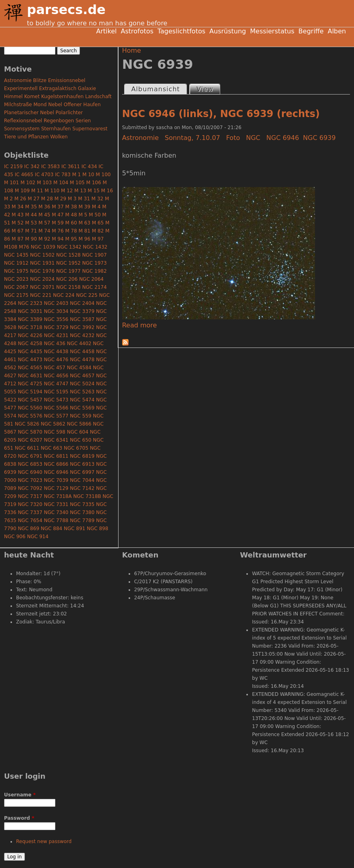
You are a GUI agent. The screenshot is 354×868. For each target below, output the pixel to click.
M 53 (31, 223)
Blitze (40, 80)
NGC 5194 (30, 392)
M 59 (58, 223)
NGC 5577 (56, 416)
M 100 (103, 175)
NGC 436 (54, 343)
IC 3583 (51, 167)
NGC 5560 (30, 408)
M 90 (31, 239)
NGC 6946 (283, 138)
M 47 (58, 215)
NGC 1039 (43, 247)
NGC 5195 (56, 392)
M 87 (17, 239)
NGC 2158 (69, 287)
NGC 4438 (56, 352)
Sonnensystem (22, 129)
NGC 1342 (69, 247)
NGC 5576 (30, 416)
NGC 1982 (95, 271)
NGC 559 (81, 416)
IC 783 (63, 175)
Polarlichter (69, 113)
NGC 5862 (53, 424)
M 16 (107, 191)
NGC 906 (15, 537)
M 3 (72, 199)
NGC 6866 (56, 464)
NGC (253, 138)
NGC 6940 (30, 472)
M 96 (84, 239)
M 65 (98, 223)
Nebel (55, 105)
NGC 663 (52, 448)
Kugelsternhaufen (63, 97)
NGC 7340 (56, 512)
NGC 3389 (30, 319)
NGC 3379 (82, 311)
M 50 (95, 215)
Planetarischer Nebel (29, 113)
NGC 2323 (30, 303)
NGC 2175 (16, 295)
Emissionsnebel (67, 80)
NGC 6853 (30, 464)
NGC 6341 (56, 440)
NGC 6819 (82, 456)
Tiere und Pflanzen (26, 137)
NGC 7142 (82, 488)
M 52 (17, 223)
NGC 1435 (16, 255)
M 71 (31, 231)
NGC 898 (97, 529)
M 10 (88, 175)
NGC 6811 (56, 456)
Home (132, 50)
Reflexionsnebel (23, 121)
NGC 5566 (56, 408)
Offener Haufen (82, 105)
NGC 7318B (87, 496)
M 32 (97, 199)
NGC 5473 (56, 400)
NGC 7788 (56, 520)
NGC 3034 (56, 311)
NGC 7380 (82, 512)
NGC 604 (77, 432)
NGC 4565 (30, 368)
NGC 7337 (30, 512)
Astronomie (140, 138)
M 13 (80, 191)
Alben (337, 31)
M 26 (20, 199)
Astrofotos (137, 31)
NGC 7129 (56, 488)
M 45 (44, 215)
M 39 (84, 207)
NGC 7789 (82, 520)
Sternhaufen (56, 129)
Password (19, 818)
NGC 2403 (56, 303)
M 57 (44, 223)
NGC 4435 (30, 352)
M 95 (71, 239)
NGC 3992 (82, 327)
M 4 (96, 207)
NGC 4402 (79, 343)
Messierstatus (272, 31)
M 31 (84, 199)
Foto (233, 138)
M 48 (71, 215)
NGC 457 (54, 368)
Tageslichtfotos (181, 31)
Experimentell (21, 88)
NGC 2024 (42, 279)
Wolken (59, 137)
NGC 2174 (95, 287)
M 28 (47, 199)
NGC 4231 (56, 335)
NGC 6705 (76, 448)
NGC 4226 (30, 335)
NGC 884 (52, 529)
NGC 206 (67, 279)
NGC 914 (38, 537)
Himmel (13, 97)
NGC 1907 (95, 255)
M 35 (31, 207)
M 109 (22, 191)
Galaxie (87, 88)
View (208, 89)
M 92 (44, 239)
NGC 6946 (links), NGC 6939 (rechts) (221, 114)
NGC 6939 (319, 138)
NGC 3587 (82, 319)
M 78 (71, 231)
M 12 (67, 191)
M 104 (61, 183)
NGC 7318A (58, 496)
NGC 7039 (56, 480)
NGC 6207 (30, 440)
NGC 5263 (82, 392)
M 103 (44, 183)
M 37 (58, 207)
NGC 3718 (30, 327)
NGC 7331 (56, 504)
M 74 (44, 231)
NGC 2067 (16, 287)
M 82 (98, 231)
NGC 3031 (30, 311)
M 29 (60, 199)
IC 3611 (71, 167)
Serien (83, 121)
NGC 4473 (30, 360)
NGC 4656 (56, 376)
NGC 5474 (82, 400)
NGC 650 (81, 440)
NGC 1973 (95, 263)
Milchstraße (18, 105)
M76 (24, 247)
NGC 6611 (27, 448)
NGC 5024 (82, 384)
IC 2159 (13, 167)
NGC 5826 (27, 424)
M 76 (58, 231)
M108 (11, 247)
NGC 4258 (30, 343)
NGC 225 (87, 295)
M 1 (76, 175)
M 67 (17, 231)
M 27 (34, 199)
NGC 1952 (69, 263)
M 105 (77, 183)
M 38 (71, 207)
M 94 (58, 239)
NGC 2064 (91, 279)
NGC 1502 (42, 255)
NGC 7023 (30, 480)
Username (20, 795)
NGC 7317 (30, 496)
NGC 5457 (30, 400)
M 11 (37, 191)
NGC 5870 (30, 432)
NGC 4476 (56, 360)
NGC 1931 (42, 263)
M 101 (11, 183)
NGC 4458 (82, 352)
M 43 (17, 215)
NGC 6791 (30, 456)
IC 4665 (24, 175)
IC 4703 (44, 175)
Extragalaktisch (58, 88)
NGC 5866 (79, 424)
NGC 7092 (30, 488)
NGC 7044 (82, 480)
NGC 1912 (16, 263)
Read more (140, 325)
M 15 (93, 191)
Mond (40, 105)
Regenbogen (59, 121)
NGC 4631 (30, 376)
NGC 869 (28, 529)
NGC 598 (54, 432)
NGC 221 (41, 295)
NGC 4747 (56, 384)
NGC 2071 (42, 287)
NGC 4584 (79, 368)
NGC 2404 (82, 303)
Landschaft (98, 97)
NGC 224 (64, 295)
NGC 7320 (30, 504)
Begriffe (311, 31)
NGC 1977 (69, 271)
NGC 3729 (56, 327)
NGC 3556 (56, 319)
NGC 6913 (82, 464)
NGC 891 (75, 529)
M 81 (84, 231)
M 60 (71, 223)
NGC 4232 (82, 335)
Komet (32, 97)
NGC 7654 (30, 520)
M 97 (98, 239)
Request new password (44, 841)
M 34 (17, 207)
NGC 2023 (16, 279)
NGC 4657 (82, 376)
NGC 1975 (16, 271)
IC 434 (89, 167)
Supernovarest (90, 129)
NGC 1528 (69, 255)
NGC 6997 (82, 472)
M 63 (84, 223)
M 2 (8, 199)
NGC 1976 (42, 271)
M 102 (28, 183)
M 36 (44, 207)
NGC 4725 (30, 384)
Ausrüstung (228, 31)
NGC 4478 (82, 360)
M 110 (52, 191)
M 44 (31, 215)
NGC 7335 (82, 504)
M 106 (94, 183)
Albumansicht (156, 89)
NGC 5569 (82, 408)
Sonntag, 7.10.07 (192, 138)
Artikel (106, 31)
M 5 (83, 215)
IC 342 (32, 167)
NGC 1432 (95, 247)
